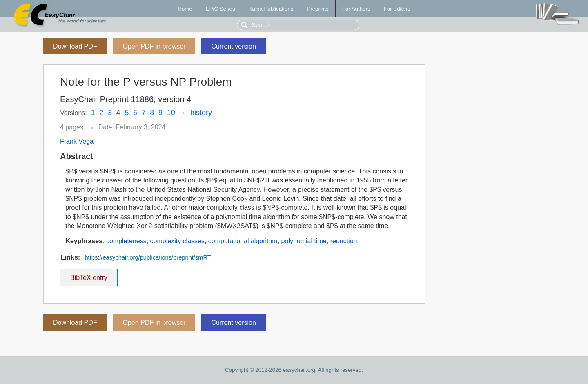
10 (171, 113)
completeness (126, 241)
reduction (344, 241)
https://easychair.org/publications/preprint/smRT (148, 257)
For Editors (397, 9)
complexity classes (177, 241)
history (201, 113)
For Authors (356, 9)
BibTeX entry (89, 275)
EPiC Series (220, 9)
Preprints (317, 9)
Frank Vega (77, 141)
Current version (233, 46)
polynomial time (304, 241)
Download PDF (75, 46)
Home (185, 9)
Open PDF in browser (154, 46)
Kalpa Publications (271, 9)
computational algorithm (243, 241)
